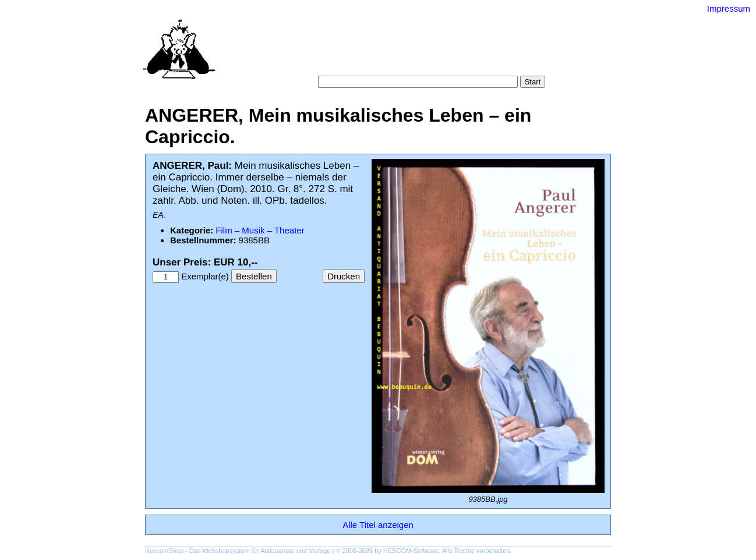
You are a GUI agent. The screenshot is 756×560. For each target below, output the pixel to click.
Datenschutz (431, 64)
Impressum (729, 8)
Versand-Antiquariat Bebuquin (419, 26)
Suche (353, 52)
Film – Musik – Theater (260, 230)
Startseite (314, 52)
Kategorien (393, 52)
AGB (391, 64)
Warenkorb (353, 64)
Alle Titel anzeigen (378, 525)
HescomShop (164, 551)
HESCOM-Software (411, 551)
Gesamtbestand (511, 52)
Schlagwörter (447, 52)
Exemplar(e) (205, 276)
